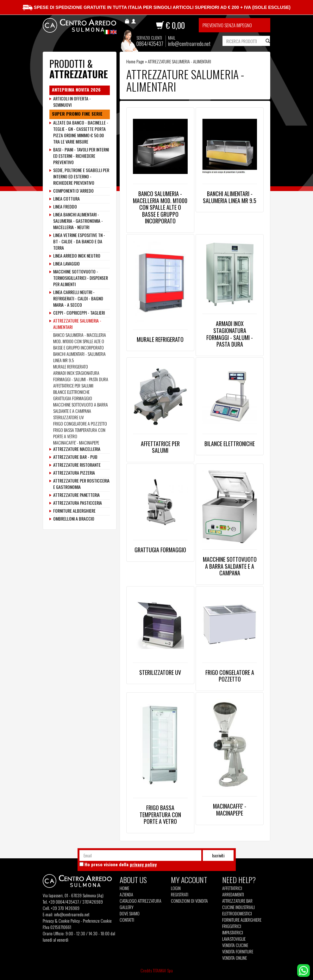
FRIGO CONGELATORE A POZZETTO (230, 676)
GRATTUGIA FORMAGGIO (160, 550)
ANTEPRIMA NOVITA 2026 (76, 90)
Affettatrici (232, 888)
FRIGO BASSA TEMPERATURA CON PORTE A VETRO (160, 814)
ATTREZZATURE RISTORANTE (77, 465)
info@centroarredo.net (189, 44)
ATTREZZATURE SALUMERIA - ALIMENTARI (77, 324)
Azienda (126, 894)
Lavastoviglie (234, 939)
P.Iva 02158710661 (57, 927)
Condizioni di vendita (189, 901)
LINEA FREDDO (65, 207)
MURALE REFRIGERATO (160, 339)
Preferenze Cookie (97, 921)
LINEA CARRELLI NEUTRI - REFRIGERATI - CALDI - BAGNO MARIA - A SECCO (78, 298)
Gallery (127, 907)
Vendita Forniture (238, 951)
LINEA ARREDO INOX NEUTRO (77, 256)
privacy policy (143, 864)
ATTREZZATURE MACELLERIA (77, 449)
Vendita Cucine (235, 945)
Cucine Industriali (238, 907)
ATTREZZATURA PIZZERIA (74, 473)
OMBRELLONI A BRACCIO (74, 519)
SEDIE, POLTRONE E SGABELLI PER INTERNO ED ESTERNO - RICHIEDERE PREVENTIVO (81, 176)
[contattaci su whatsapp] (304, 970)
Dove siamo (130, 913)
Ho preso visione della (121, 864)
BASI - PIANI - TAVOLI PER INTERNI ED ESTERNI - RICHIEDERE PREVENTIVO (81, 156)
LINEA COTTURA (66, 199)
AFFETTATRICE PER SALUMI (160, 447)
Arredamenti (233, 894)
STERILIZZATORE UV (160, 672)
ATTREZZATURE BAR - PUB (75, 457)
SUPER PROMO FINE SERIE (77, 114)
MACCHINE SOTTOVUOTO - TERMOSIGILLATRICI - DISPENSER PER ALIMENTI (81, 278)
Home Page (135, 61)
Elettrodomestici (237, 913)
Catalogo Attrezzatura (141, 901)
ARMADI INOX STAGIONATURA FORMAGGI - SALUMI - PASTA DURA (230, 334)
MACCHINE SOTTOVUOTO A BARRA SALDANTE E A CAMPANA (230, 566)
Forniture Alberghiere (242, 920)
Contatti (127, 920)
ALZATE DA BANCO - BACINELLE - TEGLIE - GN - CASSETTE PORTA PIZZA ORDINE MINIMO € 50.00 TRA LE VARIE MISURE (81, 132)
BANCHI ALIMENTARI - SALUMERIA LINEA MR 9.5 (230, 197)
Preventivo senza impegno (227, 25)
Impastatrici (233, 932)
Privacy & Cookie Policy (61, 921)
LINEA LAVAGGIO (66, 264)
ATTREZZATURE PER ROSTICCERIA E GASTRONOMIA (81, 484)
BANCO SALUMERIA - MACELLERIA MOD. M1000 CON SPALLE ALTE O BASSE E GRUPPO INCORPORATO (160, 207)
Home (124, 888)
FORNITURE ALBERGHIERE (74, 511)
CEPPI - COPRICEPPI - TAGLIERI (79, 313)
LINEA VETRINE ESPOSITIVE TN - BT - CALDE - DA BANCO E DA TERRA (79, 241)
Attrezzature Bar (237, 901)
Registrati (180, 894)
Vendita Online (235, 958)
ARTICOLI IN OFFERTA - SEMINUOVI (72, 102)
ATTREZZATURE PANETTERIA (76, 495)
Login (176, 888)
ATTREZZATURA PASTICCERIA (78, 503)
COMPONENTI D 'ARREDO (73, 191)
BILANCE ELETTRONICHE (230, 444)
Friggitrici (232, 926)
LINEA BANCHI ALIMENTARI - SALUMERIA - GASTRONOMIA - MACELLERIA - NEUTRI (78, 221)
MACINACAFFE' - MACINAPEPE (230, 810)
